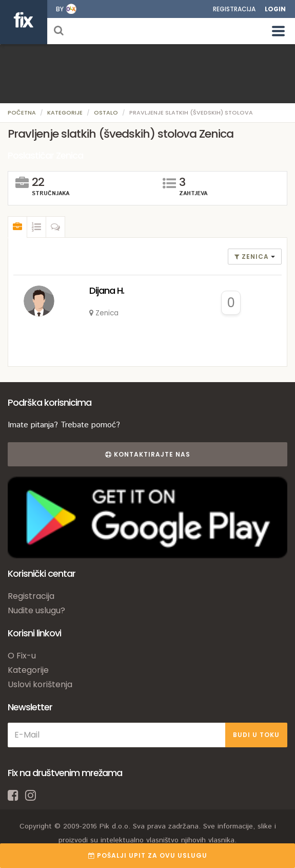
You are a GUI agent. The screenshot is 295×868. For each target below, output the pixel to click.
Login (275, 9)
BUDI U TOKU (256, 735)
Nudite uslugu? (36, 610)
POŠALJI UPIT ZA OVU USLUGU (148, 855)
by (60, 9)
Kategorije (65, 112)
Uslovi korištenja (40, 684)
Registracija (234, 9)
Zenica (253, 257)
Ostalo (106, 112)
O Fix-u (22, 656)
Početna (22, 112)
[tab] (17, 227)
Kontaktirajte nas (148, 454)
